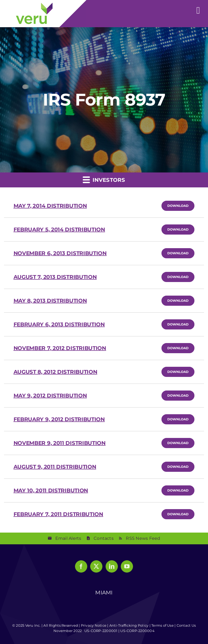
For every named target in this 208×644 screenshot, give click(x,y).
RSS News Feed (143, 538)
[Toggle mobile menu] (198, 8)
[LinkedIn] (112, 566)
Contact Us (186, 625)
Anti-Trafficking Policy (129, 625)
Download (181, 206)
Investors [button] (104, 180)
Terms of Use (163, 625)
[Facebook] (81, 566)
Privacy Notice (94, 625)
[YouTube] (127, 566)
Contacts (104, 538)
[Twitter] (96, 566)
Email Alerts (68, 538)
